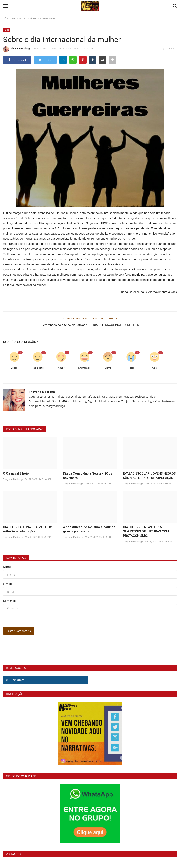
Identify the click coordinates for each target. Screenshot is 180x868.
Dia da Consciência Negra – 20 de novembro (88, 476)
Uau (155, 368)
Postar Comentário (19, 631)
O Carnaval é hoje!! (17, 474)
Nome (7, 567)
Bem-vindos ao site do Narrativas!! (64, 325)
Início (6, 18)
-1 (90, 352)
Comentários (16, 557)
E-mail (7, 584)
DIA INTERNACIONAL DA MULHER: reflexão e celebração (27, 529)
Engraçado (84, 368)
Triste (131, 368)
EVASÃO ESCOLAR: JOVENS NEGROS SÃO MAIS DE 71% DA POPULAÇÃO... (149, 476)
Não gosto (38, 368)
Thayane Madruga (17, 49)
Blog (14, 18)
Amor (61, 368)
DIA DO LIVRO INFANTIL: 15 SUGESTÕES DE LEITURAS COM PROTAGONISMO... (146, 531)
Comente (9, 601)
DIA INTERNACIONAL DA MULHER (116, 325)
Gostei (14, 368)
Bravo (108, 368)
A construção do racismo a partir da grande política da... (89, 529)
